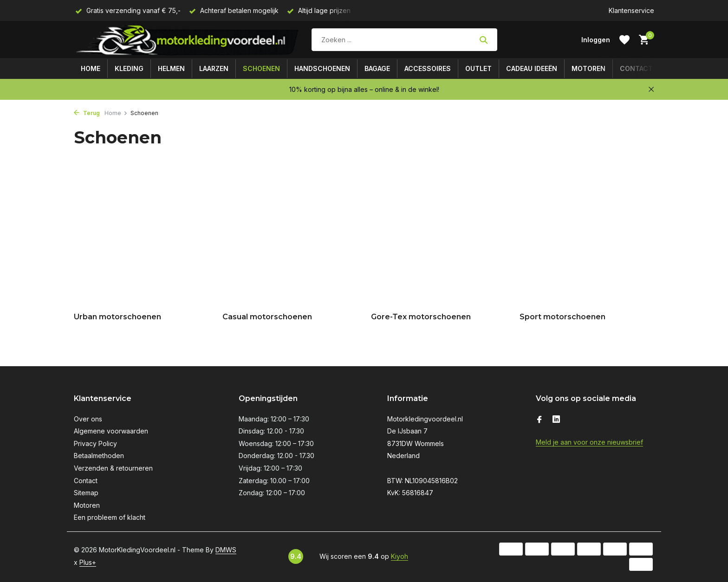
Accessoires (428, 68)
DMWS (226, 550)
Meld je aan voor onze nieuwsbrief (589, 442)
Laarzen (214, 68)
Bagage (377, 68)
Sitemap (86, 493)
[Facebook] (539, 420)
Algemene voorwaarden (111, 431)
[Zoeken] (404, 40)
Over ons (88, 419)
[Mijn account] (596, 40)
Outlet (478, 68)
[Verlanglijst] (624, 40)
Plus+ (88, 562)
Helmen (171, 68)
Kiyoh (400, 556)
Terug (87, 113)
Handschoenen (322, 68)
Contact (636, 68)
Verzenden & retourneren (113, 468)
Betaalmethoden (99, 456)
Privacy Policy (95, 443)
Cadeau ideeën (532, 68)
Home (91, 68)
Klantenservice (631, 10)
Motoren (588, 68)
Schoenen (261, 68)
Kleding (129, 68)
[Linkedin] (556, 420)
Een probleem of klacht (110, 517)
